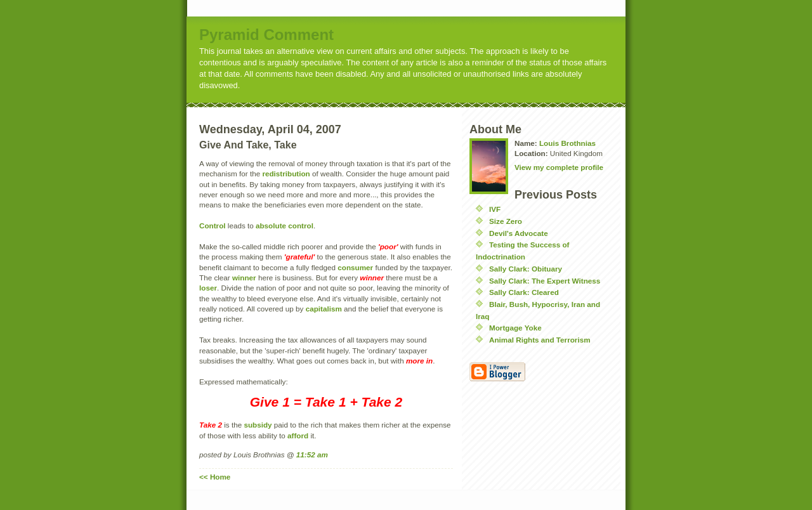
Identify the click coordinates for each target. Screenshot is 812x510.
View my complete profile (559, 167)
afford (299, 435)
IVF (495, 209)
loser (208, 288)
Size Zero (506, 221)
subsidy (258, 425)
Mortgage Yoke (515, 328)
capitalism (324, 309)
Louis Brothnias (567, 143)
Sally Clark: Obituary (526, 269)
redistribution (286, 173)
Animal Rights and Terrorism (540, 340)
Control (213, 226)
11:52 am (312, 454)
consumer (355, 267)
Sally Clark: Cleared (524, 292)
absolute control (285, 226)
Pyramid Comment (266, 35)
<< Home (215, 477)
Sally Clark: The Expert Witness (545, 281)
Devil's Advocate (519, 233)
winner (244, 278)
